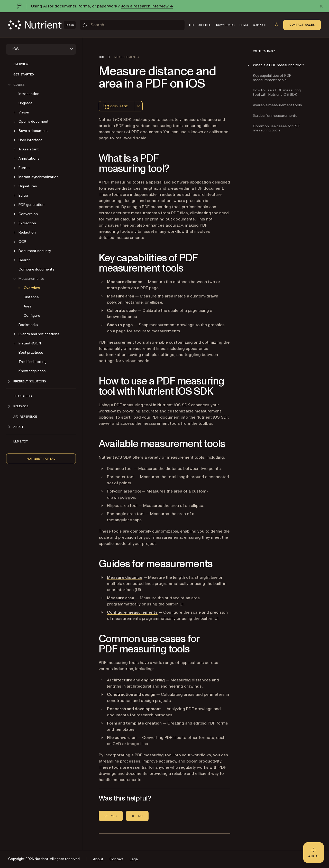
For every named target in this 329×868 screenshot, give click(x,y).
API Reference (25, 417)
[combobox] (138, 106)
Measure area (121, 598)
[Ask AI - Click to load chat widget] (314, 853)
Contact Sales (302, 25)
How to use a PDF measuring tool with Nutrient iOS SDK (277, 92)
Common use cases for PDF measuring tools (277, 128)
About (98, 859)
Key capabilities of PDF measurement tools (272, 78)
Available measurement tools (277, 105)
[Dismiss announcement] (321, 6)
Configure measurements (132, 612)
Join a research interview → (147, 6)
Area (28, 306)
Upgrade (25, 103)
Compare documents (36, 269)
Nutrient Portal (41, 459)
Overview (21, 64)
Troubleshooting (33, 362)
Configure (32, 316)
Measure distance (125, 577)
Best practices (31, 353)
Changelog (23, 396)
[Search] (132, 25)
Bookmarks (28, 325)
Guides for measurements (275, 116)
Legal (134, 859)
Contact (117, 859)
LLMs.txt (21, 441)
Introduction (29, 94)
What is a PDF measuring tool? (278, 65)
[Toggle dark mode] (277, 25)
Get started (24, 74)
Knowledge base (32, 371)
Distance (31, 297)
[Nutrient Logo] (42, 25)
